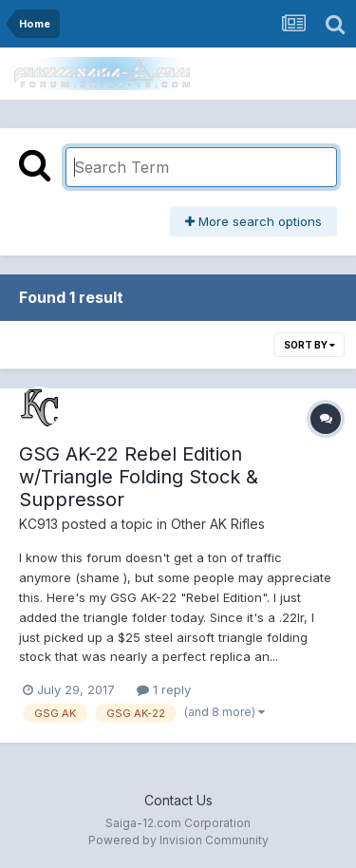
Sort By (309, 345)
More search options (253, 221)
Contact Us (178, 800)
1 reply (164, 689)
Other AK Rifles (218, 524)
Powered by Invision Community (178, 840)
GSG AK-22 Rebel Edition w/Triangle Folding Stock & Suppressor (139, 477)
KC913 (38, 524)
